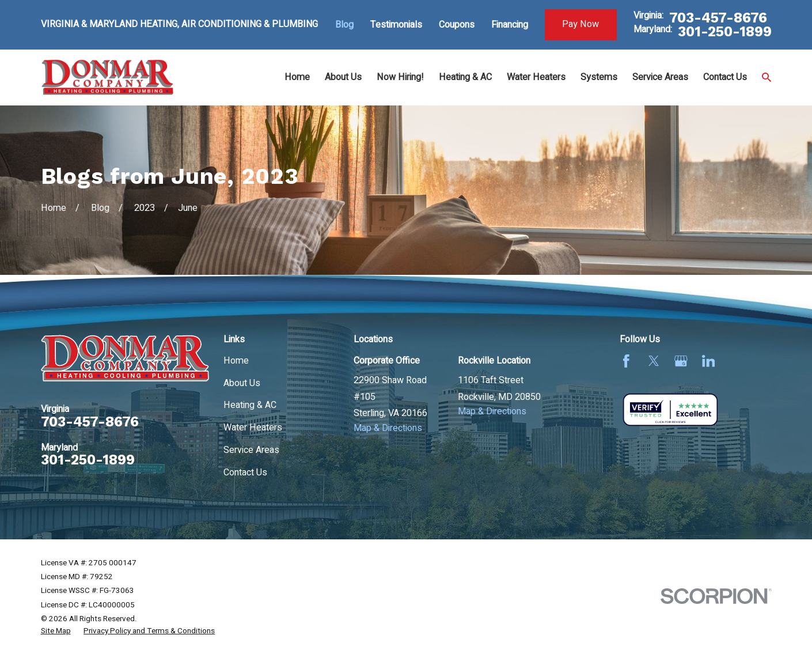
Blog (344, 25)
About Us (242, 383)
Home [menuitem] (297, 77)
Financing (510, 25)
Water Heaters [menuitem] (536, 77)
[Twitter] (654, 361)
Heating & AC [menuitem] (465, 77)
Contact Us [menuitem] (725, 77)
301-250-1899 (725, 32)
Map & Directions (388, 428)
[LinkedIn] (709, 361)
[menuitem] (56, 631)
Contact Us (245, 473)
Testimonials (396, 25)
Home (236, 361)
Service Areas (251, 450)
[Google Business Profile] (681, 361)
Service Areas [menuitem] (660, 77)
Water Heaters (253, 428)
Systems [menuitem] (599, 77)
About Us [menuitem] (343, 77)
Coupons (457, 25)
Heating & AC (250, 405)
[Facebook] (626, 361)
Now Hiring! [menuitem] (400, 77)
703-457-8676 (718, 18)
